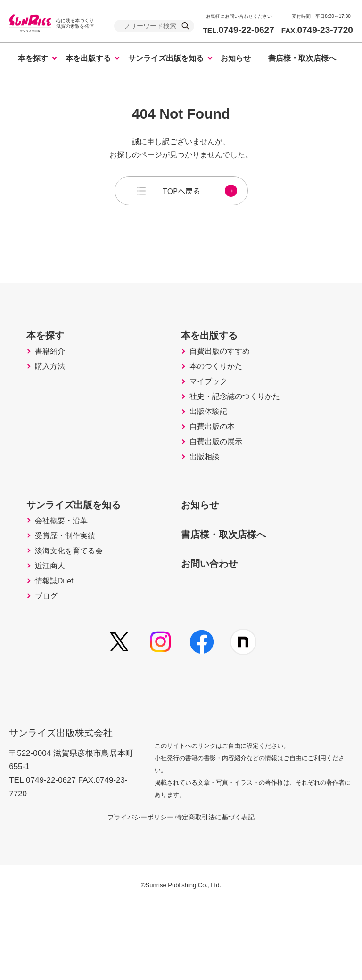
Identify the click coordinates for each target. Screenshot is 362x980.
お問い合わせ (217, 616)
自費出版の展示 (220, 486)
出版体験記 (212, 446)
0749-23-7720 (317, 30)
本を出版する (88, 58)
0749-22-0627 (238, 30)
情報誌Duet (58, 655)
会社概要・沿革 (66, 575)
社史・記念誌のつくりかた (241, 427)
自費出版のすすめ (224, 367)
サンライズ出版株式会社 (67, 800)
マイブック (212, 407)
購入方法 (53, 387)
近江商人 (53, 635)
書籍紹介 (53, 367)
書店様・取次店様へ (302, 58)
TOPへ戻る (200, 191)
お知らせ (236, 58)
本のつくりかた (220, 387)
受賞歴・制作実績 (70, 595)
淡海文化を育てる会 (74, 615)
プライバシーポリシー (129, 891)
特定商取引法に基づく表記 (226, 891)
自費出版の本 (216, 466)
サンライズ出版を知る (166, 58)
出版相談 (207, 506)
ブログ (49, 674)
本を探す (33, 58)
